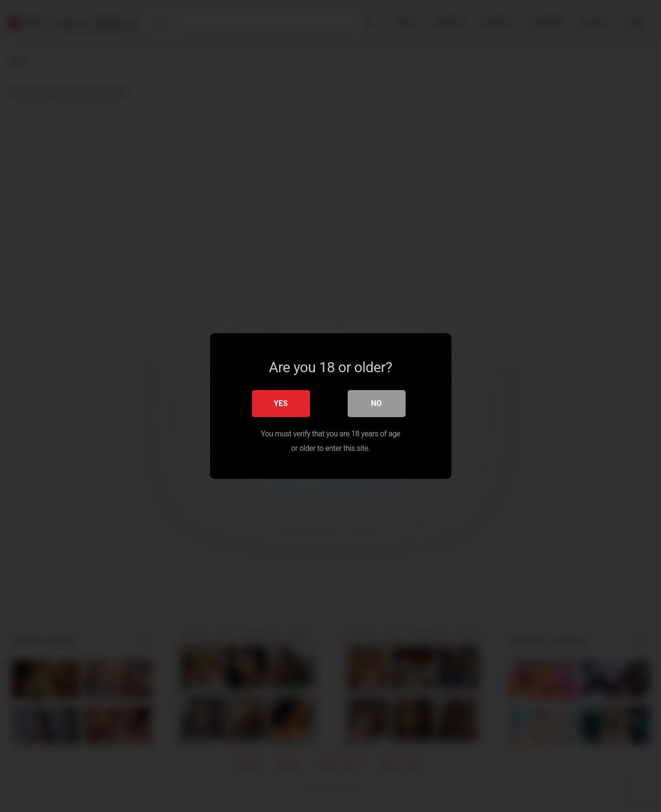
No (376, 403)
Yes (281, 403)
